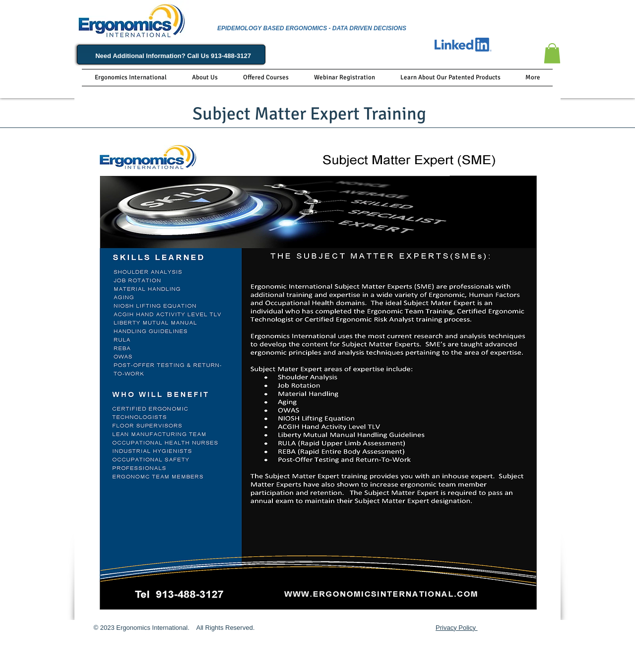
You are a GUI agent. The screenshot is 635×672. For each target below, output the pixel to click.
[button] (552, 53)
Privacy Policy (457, 628)
